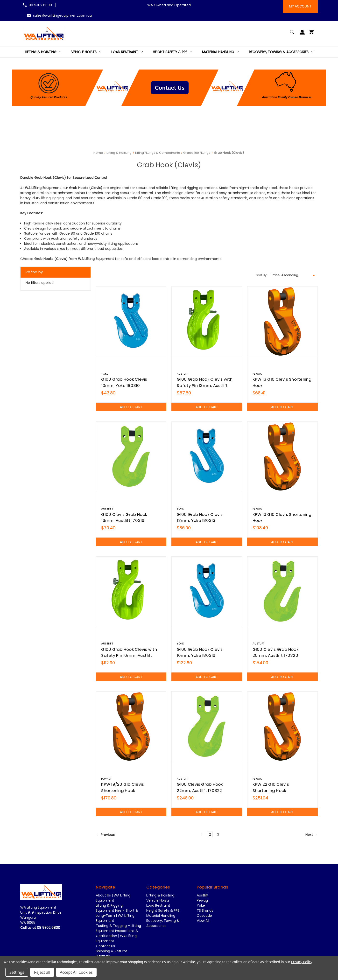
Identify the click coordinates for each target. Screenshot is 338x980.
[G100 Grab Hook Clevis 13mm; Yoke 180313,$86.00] (207, 457)
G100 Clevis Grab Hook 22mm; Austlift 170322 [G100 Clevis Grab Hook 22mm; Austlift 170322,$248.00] (200, 787)
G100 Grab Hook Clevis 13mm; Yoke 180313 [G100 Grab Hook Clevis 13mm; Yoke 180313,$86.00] (200, 517)
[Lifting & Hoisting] (43, 52)
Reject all (42, 972)
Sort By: (262, 275)
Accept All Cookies (76, 972)
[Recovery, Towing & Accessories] (281, 52)
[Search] (292, 34)
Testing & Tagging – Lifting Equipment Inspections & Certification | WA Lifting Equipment (118, 933)
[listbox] (294, 275)
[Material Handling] (220, 52)
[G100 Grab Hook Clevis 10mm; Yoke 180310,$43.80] (131, 322)
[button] (169, 88)
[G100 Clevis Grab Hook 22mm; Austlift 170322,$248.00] (207, 727)
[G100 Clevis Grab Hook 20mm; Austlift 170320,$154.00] (282, 592)
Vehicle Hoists (158, 900)
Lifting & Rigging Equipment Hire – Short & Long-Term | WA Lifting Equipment (117, 913)
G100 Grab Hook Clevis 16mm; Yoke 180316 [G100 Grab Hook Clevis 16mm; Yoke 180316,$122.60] (200, 652)
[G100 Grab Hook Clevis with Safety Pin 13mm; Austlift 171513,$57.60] (207, 322)
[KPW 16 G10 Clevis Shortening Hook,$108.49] (282, 457)
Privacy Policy (302, 962)
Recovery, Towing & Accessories (163, 923)
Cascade (204, 916)
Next (311, 835)
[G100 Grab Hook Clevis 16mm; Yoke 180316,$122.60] (207, 592)
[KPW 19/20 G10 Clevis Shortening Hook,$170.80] (131, 727)
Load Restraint (158, 905)
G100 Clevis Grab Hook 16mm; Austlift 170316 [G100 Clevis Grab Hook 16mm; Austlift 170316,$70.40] (124, 517)
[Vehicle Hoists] (86, 52)
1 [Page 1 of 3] (202, 834)
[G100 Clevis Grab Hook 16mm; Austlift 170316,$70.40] (131, 457)
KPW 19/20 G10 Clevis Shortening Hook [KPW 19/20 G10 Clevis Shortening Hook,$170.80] (123, 787)
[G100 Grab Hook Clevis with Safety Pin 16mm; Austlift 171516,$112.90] (131, 592)
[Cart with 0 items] (311, 34)
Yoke (201, 905)
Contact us (105, 946)
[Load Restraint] (127, 52)
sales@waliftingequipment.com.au (62, 15)
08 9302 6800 (40, 5)
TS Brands (205, 910)
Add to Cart (131, 407)
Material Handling (161, 916)
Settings (17, 972)
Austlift (203, 895)
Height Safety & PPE (163, 910)
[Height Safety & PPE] (172, 52)
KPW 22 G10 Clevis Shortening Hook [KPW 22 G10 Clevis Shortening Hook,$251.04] (271, 787)
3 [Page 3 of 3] (218, 834)
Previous (105, 835)
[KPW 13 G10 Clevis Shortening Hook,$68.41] (282, 322)
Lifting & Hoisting (160, 895)
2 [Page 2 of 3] (210, 834)
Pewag (202, 900)
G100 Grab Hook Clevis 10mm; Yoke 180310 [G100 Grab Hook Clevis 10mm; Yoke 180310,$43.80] (124, 382)
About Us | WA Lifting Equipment (113, 898)
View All (203, 921)
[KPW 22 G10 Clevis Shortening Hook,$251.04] (282, 727)
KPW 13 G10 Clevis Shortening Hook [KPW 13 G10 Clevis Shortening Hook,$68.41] (282, 382)
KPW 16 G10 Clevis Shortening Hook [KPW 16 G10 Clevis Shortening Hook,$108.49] (282, 517)
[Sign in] (302, 34)
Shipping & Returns (112, 951)
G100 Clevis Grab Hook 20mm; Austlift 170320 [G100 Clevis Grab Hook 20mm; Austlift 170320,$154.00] (275, 652)
